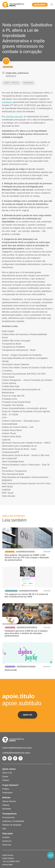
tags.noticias (8, 67)
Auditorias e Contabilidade (13, 821)
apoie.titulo (40, 5)
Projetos (6, 789)
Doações (6, 837)
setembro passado (14, 117)
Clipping (6, 805)
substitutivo (7, 102)
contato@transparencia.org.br (16, 753)
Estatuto (6, 780)
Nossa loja (7, 845)
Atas (4, 829)
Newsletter (7, 809)
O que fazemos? (10, 785)
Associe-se (7, 841)
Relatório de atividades (12, 825)
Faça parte (8, 834)
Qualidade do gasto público (27, 627)
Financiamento (8, 817)
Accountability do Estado (25, 552)
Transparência (9, 814)
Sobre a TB (7, 773)
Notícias (6, 798)
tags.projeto (10, 667)
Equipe (5, 776)
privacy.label (7, 865)
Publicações (7, 793)
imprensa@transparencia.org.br (17, 748)
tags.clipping (10, 627)
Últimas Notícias (9, 801)
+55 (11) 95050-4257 (11, 861)
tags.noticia (10, 552)
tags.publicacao (11, 591)
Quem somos (9, 769)
